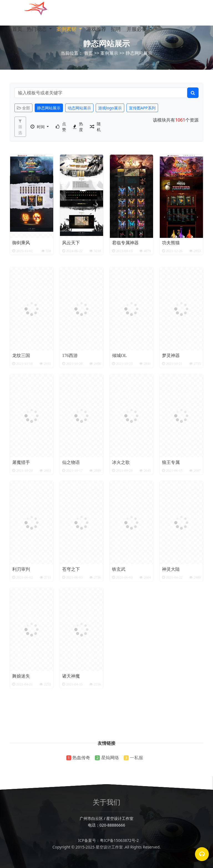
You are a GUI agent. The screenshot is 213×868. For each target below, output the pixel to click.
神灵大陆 (171, 613)
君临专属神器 (125, 245)
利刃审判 (21, 613)
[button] (163, 29)
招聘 (120, 29)
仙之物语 (71, 506)
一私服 (136, 758)
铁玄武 (119, 613)
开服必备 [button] (150, 29)
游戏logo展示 (110, 108)
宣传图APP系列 (142, 108)
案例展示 (109, 53)
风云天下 (71, 245)
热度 (81, 127)
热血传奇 (81, 758)
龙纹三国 (21, 399)
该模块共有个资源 (176, 120)
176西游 (70, 399)
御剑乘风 (21, 245)
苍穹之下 (71, 613)
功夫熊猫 (171, 245)
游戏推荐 (101, 29)
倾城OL (119, 399)
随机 (99, 127)
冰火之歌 (121, 506)
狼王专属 (171, 506)
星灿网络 (110, 758)
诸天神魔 (71, 719)
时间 (41, 127)
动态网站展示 (79, 108)
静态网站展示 (106, 43)
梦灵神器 (171, 399)
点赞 (64, 127)
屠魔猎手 (21, 506)
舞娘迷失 (21, 719)
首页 (17, 29)
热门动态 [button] (39, 29)
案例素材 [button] (71, 29)
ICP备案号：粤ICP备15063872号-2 (107, 848)
